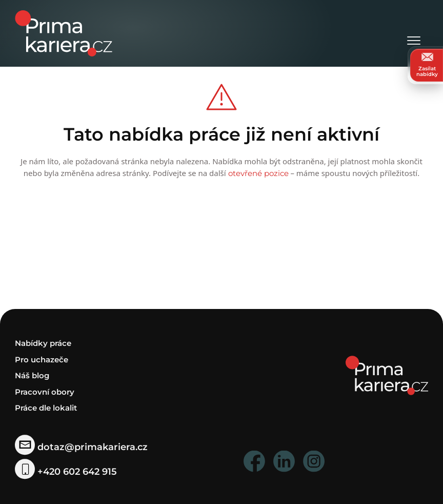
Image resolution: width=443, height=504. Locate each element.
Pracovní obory (45, 391)
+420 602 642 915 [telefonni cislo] (66, 471)
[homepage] (387, 375)
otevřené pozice (258, 173)
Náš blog (32, 375)
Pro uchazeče (42, 359)
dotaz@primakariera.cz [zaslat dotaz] (81, 447)
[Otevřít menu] (414, 34)
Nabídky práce (43, 343)
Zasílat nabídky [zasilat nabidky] (427, 65)
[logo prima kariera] (64, 33)
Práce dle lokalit (46, 408)
